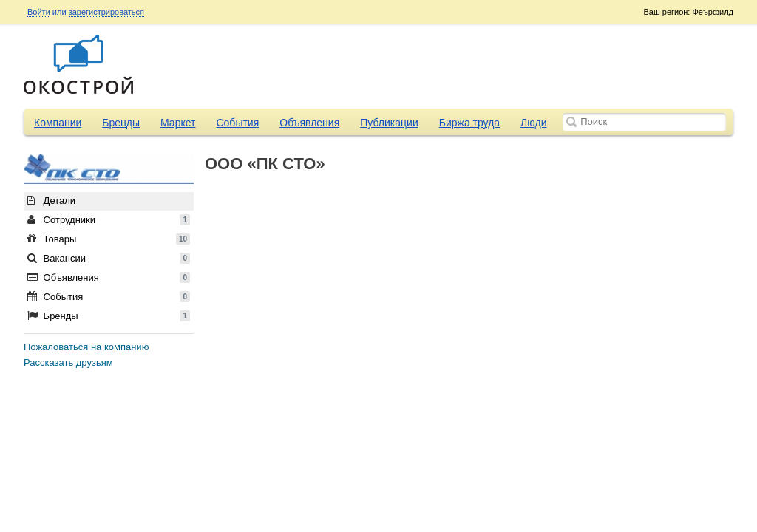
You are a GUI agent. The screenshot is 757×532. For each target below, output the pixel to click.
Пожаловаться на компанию (86, 347)
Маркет (178, 123)
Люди (533, 123)
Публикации (389, 123)
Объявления (309, 123)
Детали (51, 201)
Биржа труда (469, 123)
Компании (58, 123)
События (237, 123)
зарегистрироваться (106, 12)
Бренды (121, 123)
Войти (39, 12)
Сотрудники (109, 220)
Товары (109, 239)
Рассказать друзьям (68, 362)
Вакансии (109, 258)
